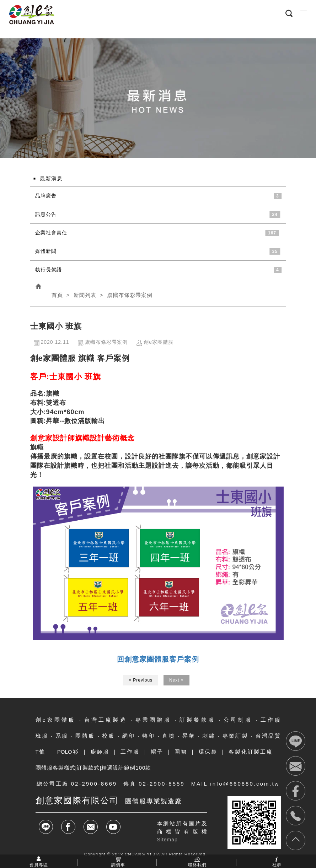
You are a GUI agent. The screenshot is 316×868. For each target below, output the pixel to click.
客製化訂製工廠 (251, 752)
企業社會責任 (51, 233)
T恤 (41, 752)
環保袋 (208, 752)
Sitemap (167, 840)
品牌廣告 (46, 196)
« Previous (141, 680)
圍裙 (181, 752)
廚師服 (100, 752)
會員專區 (39, 864)
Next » (176, 680)
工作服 (130, 752)
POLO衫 (68, 752)
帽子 (157, 752)
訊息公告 (46, 214)
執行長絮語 (49, 270)
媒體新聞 (46, 251)
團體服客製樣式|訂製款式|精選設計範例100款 (93, 768)
